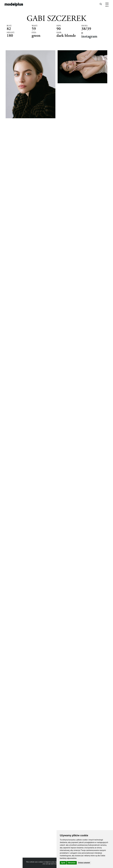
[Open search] (101, 4)
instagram (89, 36)
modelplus (14, 4)
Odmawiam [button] (72, 863)
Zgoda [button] (63, 863)
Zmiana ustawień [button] (84, 863)
